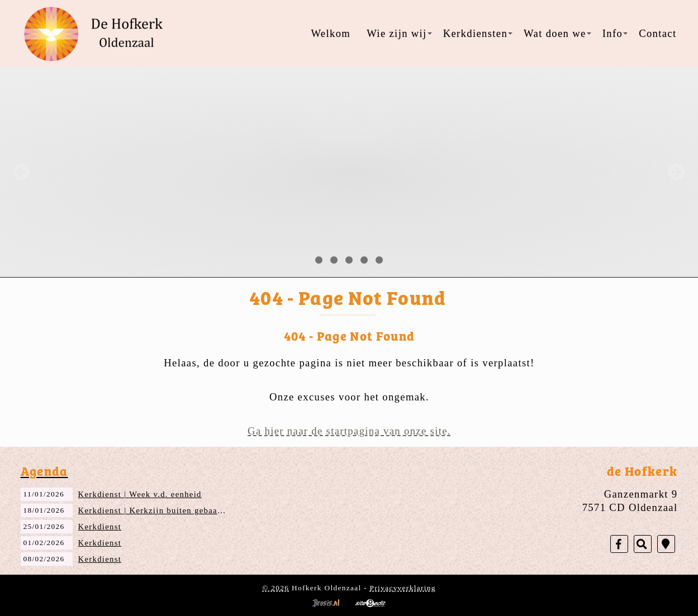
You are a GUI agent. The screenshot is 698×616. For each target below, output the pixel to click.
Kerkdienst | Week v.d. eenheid (140, 494)
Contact (657, 33)
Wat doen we (557, 33)
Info (615, 33)
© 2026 (276, 588)
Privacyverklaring (403, 588)
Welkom (331, 33)
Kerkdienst (100, 527)
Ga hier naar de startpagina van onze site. (349, 431)
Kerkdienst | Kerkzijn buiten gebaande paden (168, 510)
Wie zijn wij (399, 33)
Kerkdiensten (478, 33)
